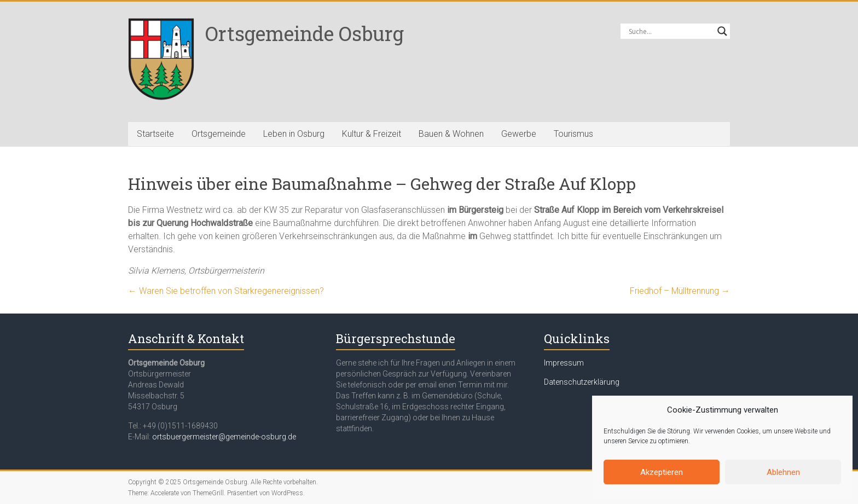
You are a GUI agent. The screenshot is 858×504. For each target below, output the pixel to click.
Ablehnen (783, 472)
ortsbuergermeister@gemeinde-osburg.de (224, 437)
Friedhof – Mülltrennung (680, 291)
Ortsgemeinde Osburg (305, 33)
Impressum (564, 363)
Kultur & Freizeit (372, 134)
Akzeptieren (662, 472)
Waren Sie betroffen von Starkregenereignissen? (226, 291)
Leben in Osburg (294, 134)
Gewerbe (519, 134)
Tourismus (573, 134)
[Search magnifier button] (722, 31)
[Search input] (670, 31)
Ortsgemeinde (219, 134)
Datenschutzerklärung (582, 382)
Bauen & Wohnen (451, 134)
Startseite (155, 134)
